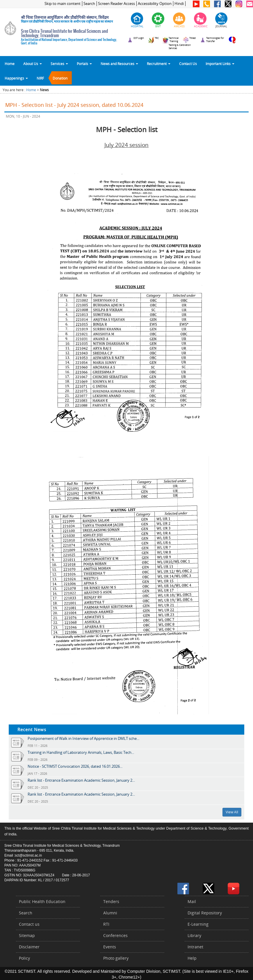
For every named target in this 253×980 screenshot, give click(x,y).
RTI (106, 924)
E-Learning (198, 924)
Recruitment (159, 64)
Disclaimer (29, 947)
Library (194, 935)
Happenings (16, 78)
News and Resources (119, 64)
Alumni (110, 913)
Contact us (29, 924)
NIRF (40, 78)
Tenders (111, 901)
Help (192, 958)
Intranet (195, 947)
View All (232, 812)
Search (89, 4)
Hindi (179, 4)
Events (110, 947)
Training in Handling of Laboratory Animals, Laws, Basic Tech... (81, 752)
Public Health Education (42, 901)
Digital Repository (205, 913)
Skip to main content (63, 4)
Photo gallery (116, 958)
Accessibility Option (155, 4)
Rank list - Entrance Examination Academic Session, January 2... (81, 780)
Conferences (115, 935)
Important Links (220, 64)
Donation (60, 78)
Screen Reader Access (116, 4)
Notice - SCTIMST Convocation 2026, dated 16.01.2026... (75, 766)
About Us (33, 64)
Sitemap (27, 935)
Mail (192, 901)
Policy (24, 958)
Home (10, 64)
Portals (84, 64)
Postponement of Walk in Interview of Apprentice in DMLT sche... (83, 738)
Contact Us (188, 64)
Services (59, 64)
